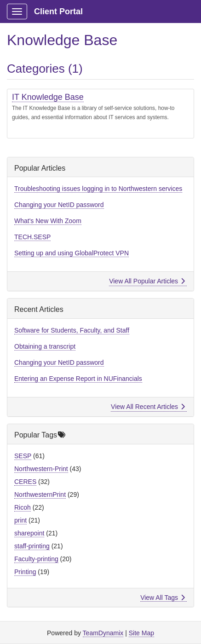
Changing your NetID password (59, 205)
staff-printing (32, 546)
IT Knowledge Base (48, 97)
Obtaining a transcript (45, 346)
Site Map (141, 633)
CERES (25, 482)
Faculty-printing (36, 559)
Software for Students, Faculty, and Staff (72, 330)
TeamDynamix (103, 633)
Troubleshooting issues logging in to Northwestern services (98, 189)
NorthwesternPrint (40, 494)
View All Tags (163, 598)
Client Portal (58, 11)
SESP (23, 456)
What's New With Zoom (48, 221)
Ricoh (23, 507)
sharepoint (29, 533)
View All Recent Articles (148, 407)
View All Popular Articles (147, 281)
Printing (25, 572)
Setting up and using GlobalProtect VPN (72, 253)
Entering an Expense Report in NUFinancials (78, 379)
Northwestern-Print (41, 469)
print (20, 520)
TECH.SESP (32, 237)
